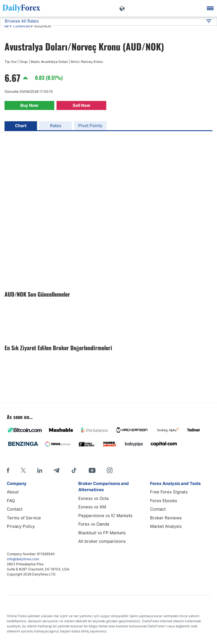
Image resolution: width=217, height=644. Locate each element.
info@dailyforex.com (23, 559)
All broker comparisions (102, 541)
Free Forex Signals (169, 492)
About (13, 492)
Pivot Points (90, 126)
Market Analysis (166, 526)
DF (7, 27)
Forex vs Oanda (94, 524)
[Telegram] (56, 470)
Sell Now (82, 105)
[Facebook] (8, 470)
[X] (23, 470)
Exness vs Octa (93, 498)
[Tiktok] (74, 470)
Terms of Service (24, 518)
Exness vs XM (92, 507)
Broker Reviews (166, 518)
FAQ (11, 501)
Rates (56, 126)
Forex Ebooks (164, 501)
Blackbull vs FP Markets (102, 533)
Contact (15, 509)
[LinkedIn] (40, 470)
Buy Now (29, 105)
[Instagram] (110, 470)
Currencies (22, 26)
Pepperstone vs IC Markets (105, 516)
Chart (21, 126)
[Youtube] (92, 470)
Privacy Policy (21, 526)
